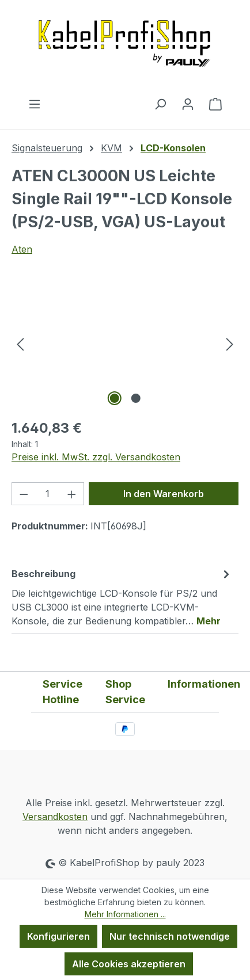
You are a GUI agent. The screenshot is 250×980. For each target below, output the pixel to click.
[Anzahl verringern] (24, 494)
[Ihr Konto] (188, 104)
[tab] (122, 597)
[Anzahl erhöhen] (72, 494)
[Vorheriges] (20, 344)
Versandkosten (55, 817)
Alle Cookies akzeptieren (129, 964)
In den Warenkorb (164, 494)
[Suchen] (160, 104)
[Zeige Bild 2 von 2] (135, 398)
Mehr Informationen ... (125, 914)
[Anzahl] (48, 494)
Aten (22, 249)
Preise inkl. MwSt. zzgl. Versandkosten (96, 457)
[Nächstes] (230, 344)
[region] (125, 344)
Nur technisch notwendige (170, 936)
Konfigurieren (58, 936)
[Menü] (35, 104)
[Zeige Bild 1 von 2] (114, 398)
